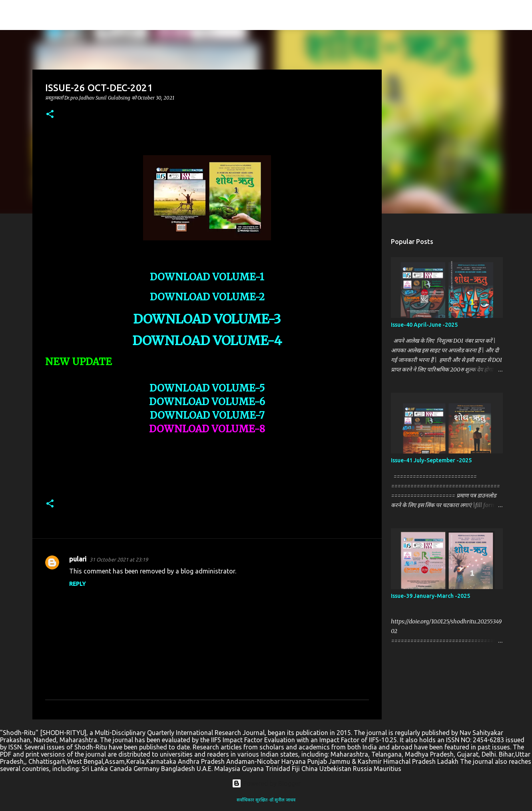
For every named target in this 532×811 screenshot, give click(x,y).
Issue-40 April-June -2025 (424, 325)
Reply (77, 584)
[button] (50, 115)
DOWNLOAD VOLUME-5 (207, 388)
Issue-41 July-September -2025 (431, 460)
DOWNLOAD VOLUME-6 (207, 402)
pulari (78, 559)
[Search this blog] (484, 15)
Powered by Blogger (266, 783)
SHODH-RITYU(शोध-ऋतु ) (91, 15)
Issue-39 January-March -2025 (430, 596)
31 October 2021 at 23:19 (119, 559)
